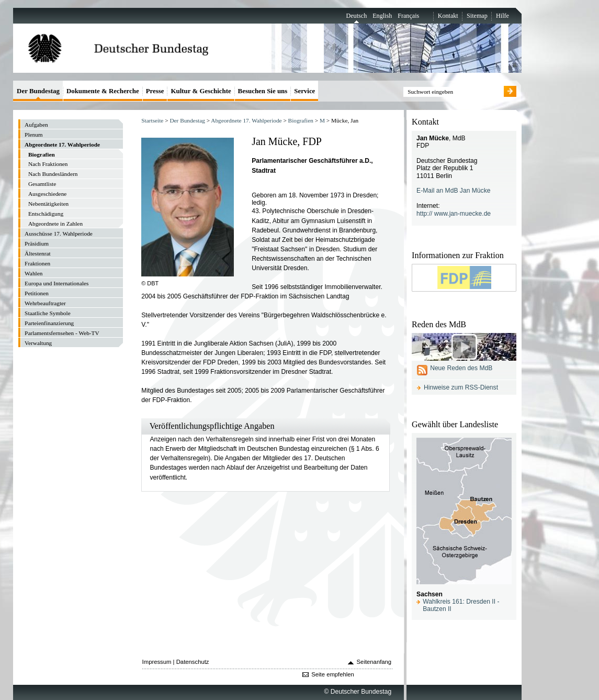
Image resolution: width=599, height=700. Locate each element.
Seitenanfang (374, 662)
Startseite (152, 120)
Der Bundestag (187, 120)
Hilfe (502, 16)
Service (304, 91)
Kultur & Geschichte (201, 91)
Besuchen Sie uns (263, 91)
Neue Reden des (461, 368)
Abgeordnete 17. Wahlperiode (246, 120)
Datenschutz (193, 662)
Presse (155, 91)
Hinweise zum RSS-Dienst (461, 387)
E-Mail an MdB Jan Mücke (453, 191)
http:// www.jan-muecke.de (454, 214)
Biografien (301, 120)
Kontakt (448, 16)
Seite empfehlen (333, 674)
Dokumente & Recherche (103, 91)
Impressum (157, 662)
